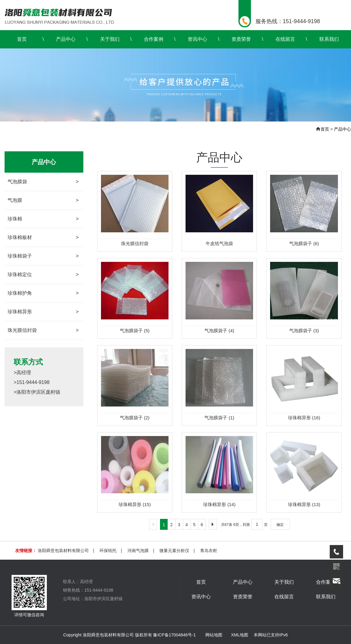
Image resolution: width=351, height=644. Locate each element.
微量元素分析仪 (174, 551)
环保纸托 (108, 551)
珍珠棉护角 (43, 293)
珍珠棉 (43, 219)
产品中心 (66, 39)
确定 (280, 525)
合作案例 (154, 39)
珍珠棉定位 (43, 275)
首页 (22, 39)
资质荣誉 (241, 39)
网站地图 (214, 635)
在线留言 (285, 39)
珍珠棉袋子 (43, 256)
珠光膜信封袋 (43, 330)
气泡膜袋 (43, 182)
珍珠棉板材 (43, 238)
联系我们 (329, 39)
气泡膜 (43, 200)
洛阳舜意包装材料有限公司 (63, 551)
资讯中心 (197, 39)
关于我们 (110, 39)
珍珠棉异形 (43, 312)
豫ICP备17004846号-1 (174, 635)
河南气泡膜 (138, 551)
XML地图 (240, 635)
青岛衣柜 (209, 551)
